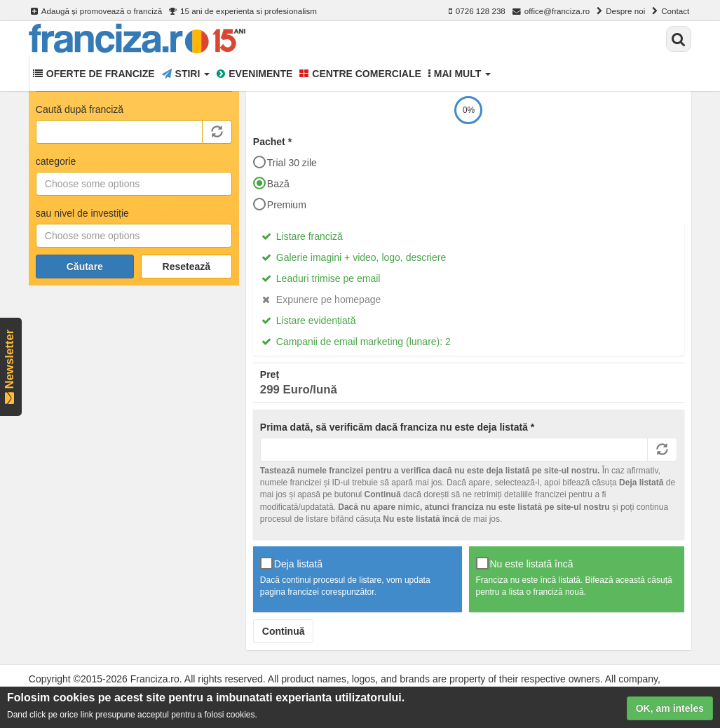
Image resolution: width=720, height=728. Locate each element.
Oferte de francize (94, 74)
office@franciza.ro (551, 11)
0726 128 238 (477, 11)
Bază (271, 183)
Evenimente (254, 74)
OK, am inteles (670, 710)
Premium (280, 204)
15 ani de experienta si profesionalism (243, 11)
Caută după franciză (80, 109)
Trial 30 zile (285, 162)
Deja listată (291, 563)
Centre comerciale (360, 74)
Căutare (85, 267)
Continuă (284, 631)
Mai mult (460, 74)
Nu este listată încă (525, 563)
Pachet (272, 142)
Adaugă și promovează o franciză (96, 11)
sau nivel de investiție (82, 213)
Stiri (186, 74)
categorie (56, 161)
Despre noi (621, 11)
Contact (671, 11)
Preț (270, 375)
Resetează (187, 267)
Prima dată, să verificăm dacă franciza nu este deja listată (397, 427)
